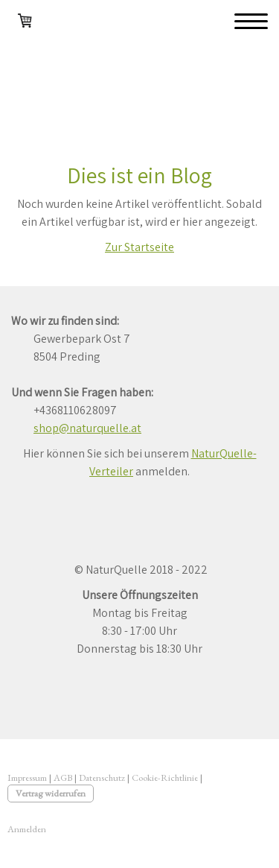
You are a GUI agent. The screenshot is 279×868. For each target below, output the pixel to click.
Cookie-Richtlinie (165, 777)
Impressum (27, 777)
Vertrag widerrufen (51, 793)
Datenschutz (102, 777)
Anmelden (27, 829)
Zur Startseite (139, 247)
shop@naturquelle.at (87, 428)
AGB (63, 777)
